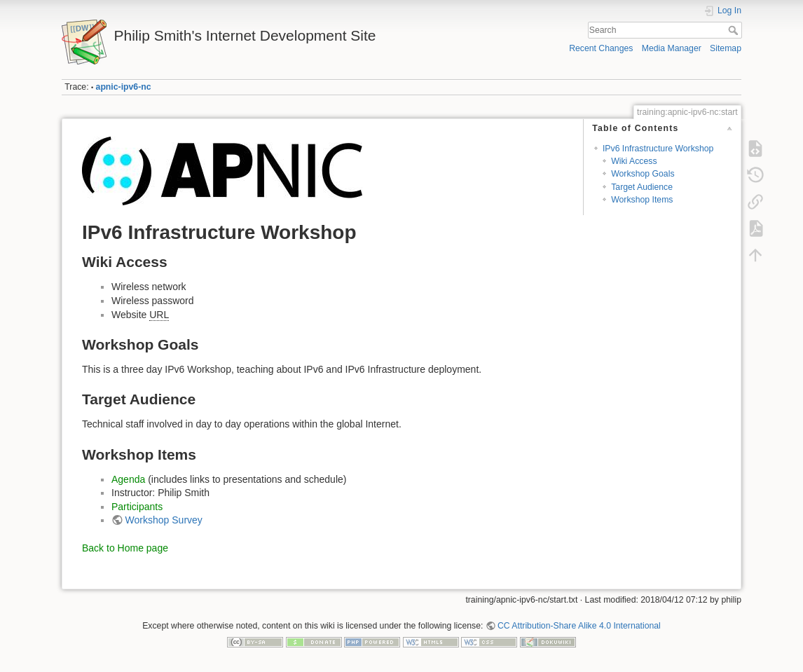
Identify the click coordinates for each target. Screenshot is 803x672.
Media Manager (672, 48)
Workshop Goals (643, 174)
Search (735, 30)
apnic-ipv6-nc (124, 87)
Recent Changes (601, 48)
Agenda (128, 479)
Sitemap (726, 48)
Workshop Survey (164, 520)
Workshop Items (642, 200)
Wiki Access (634, 161)
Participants (137, 507)
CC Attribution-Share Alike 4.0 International (579, 626)
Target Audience (642, 187)
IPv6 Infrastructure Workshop (658, 149)
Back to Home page (125, 548)
